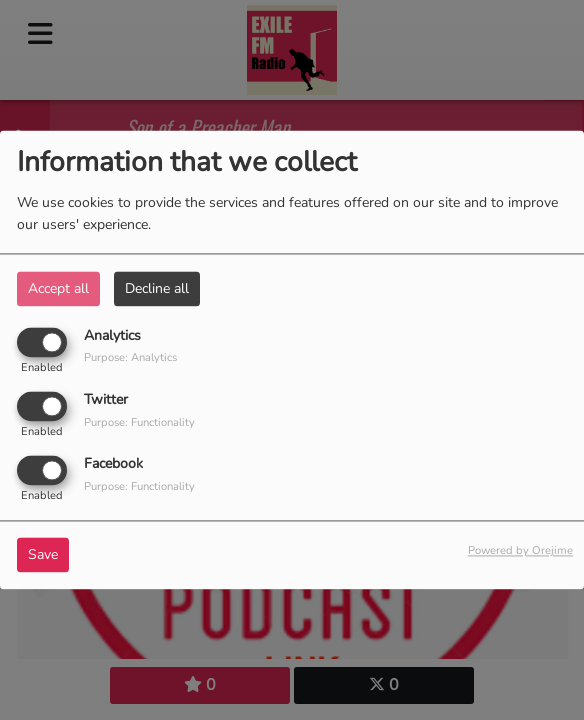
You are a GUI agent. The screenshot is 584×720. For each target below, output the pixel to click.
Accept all (58, 288)
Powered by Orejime (520, 551)
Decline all (157, 288)
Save (43, 555)
